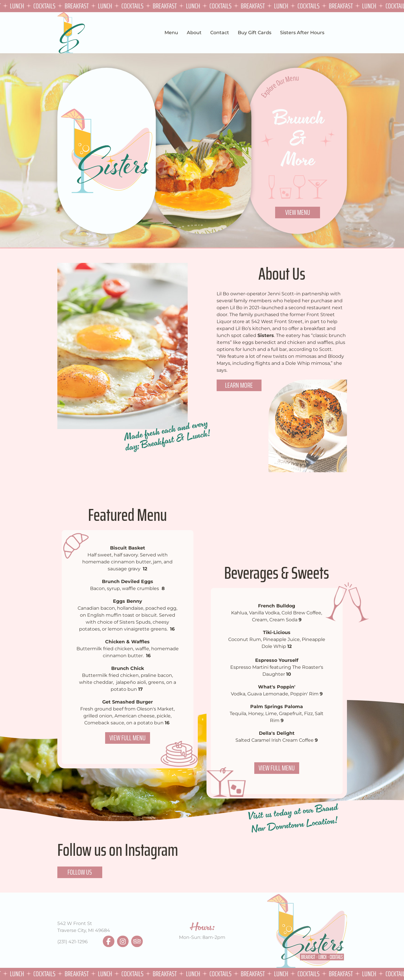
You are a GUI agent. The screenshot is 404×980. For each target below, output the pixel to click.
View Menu (298, 212)
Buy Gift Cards (255, 33)
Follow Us (80, 872)
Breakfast (77, 6)
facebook (109, 941)
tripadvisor (137, 941)
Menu (171, 33)
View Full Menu (128, 738)
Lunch (18, 6)
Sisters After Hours (302, 33)
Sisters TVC (71, 33)
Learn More (239, 385)
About (194, 33)
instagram (123, 941)
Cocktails (45, 6)
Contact (220, 33)
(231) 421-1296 (73, 942)
